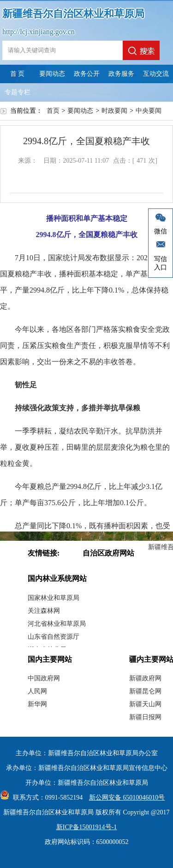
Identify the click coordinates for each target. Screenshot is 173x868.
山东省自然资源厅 (54, 637)
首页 (53, 111)
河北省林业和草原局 (57, 624)
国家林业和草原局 (54, 598)
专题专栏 (18, 92)
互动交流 (156, 74)
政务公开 (87, 74)
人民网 (37, 691)
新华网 (37, 704)
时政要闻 (114, 111)
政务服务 (121, 74)
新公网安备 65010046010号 (125, 798)
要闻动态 (52, 74)
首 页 (18, 74)
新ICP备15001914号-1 (86, 827)
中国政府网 (44, 678)
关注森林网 (44, 611)
